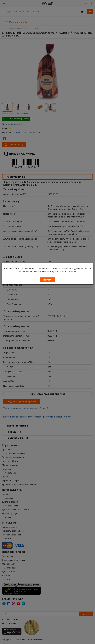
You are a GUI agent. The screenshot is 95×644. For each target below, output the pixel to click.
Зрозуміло (48, 280)
